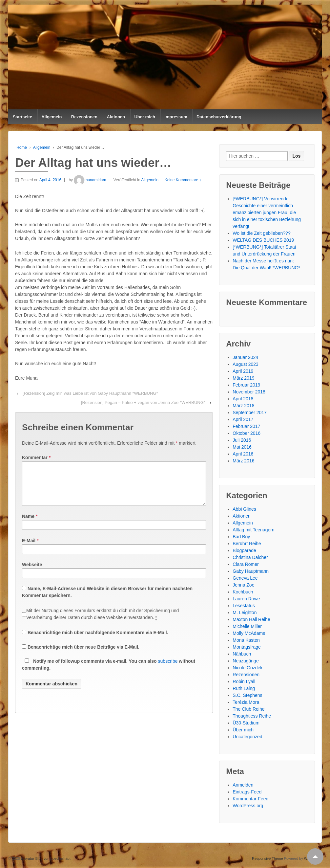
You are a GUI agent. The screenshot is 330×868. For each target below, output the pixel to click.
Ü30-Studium (246, 723)
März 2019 (243, 378)
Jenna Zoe (243, 585)
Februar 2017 (246, 426)
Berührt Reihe (247, 544)
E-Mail (29, 548)
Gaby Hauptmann (251, 571)
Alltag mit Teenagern (253, 530)
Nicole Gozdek (248, 668)
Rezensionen (84, 117)
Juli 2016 (242, 440)
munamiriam (90, 180)
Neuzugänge (246, 661)
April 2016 (243, 454)
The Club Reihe (248, 709)
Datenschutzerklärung (219, 117)
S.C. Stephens (247, 695)
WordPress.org (248, 806)
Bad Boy (241, 537)
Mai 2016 (242, 447)
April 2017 (243, 419)
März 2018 (243, 406)
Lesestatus (244, 606)
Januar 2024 (245, 357)
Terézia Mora (246, 702)
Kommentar (36, 457)
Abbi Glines (244, 509)
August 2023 (246, 364)
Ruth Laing (244, 688)
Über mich (145, 117)
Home (22, 147)
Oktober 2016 (247, 433)
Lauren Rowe (246, 599)
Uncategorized (247, 737)
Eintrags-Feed (247, 792)
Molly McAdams (249, 633)
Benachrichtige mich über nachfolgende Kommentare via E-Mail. (98, 640)
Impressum (176, 117)
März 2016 (243, 461)
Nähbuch (242, 654)
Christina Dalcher (250, 557)
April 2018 (243, 399)
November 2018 (249, 392)
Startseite (22, 117)
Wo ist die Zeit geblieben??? (261, 233)
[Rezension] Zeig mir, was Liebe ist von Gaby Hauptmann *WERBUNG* (90, 393)
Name (28, 524)
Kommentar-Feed (250, 799)
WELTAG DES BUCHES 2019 (263, 240)
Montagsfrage (247, 647)
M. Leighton (245, 612)
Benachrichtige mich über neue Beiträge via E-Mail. (83, 655)
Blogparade (244, 550)
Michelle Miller (247, 626)
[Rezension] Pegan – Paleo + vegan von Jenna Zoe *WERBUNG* (143, 402)
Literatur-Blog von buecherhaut (45, 858)
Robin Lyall (244, 681)
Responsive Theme (268, 858)
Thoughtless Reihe (252, 716)
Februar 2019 (246, 385)
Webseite (32, 572)
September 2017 (250, 412)
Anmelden (243, 785)
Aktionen (116, 117)
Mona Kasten (246, 640)
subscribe (168, 669)
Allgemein (52, 117)
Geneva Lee (245, 578)
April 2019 (243, 371)
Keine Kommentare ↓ (183, 180)
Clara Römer (246, 564)
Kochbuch (243, 592)
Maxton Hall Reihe (251, 619)
